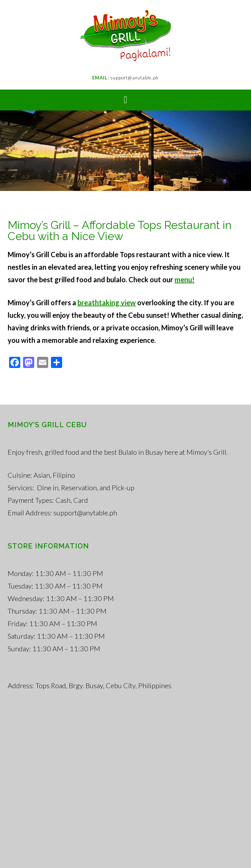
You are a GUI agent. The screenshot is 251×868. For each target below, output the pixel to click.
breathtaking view (107, 302)
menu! (184, 279)
